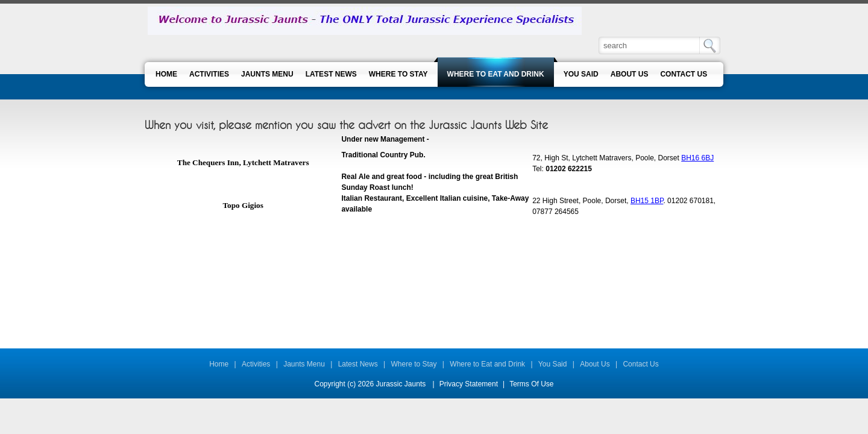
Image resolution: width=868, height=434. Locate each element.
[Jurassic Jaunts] (365, 20)
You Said (553, 364)
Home (219, 364)
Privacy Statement (469, 384)
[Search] (650, 45)
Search (710, 46)
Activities (256, 364)
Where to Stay (414, 364)
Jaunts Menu (304, 364)
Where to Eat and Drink (487, 364)
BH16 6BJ (697, 158)
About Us (595, 364)
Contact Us (640, 364)
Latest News (358, 364)
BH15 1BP (647, 201)
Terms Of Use (531, 384)
